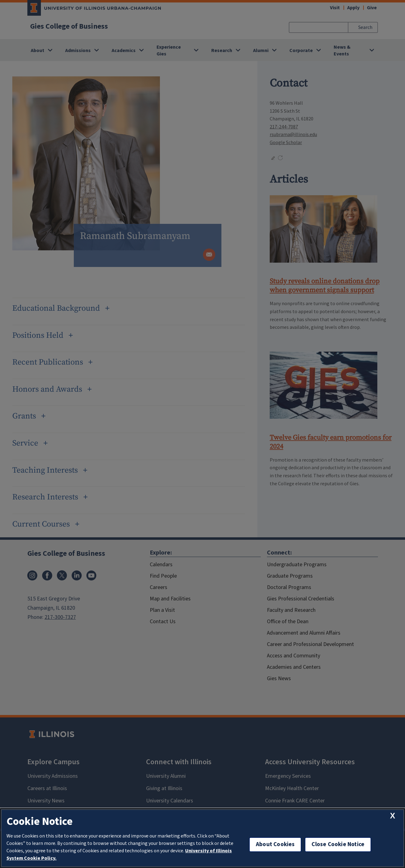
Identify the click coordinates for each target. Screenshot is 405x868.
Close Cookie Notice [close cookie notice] (338, 844)
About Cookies (275, 844)
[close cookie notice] (393, 816)
